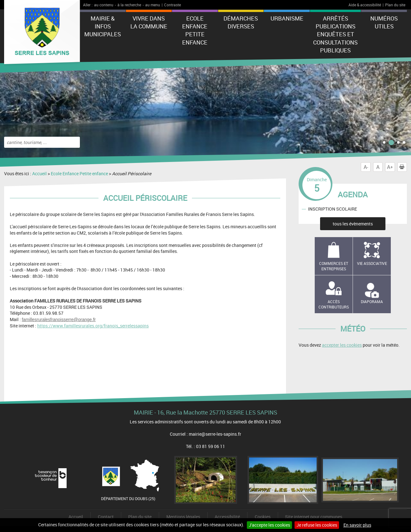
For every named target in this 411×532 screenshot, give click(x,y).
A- (366, 167)
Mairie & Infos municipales (103, 26)
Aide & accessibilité (365, 5)
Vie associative (372, 263)
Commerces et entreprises (334, 266)
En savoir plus (357, 525)
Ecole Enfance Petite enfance (195, 30)
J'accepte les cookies (269, 525)
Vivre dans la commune (149, 22)
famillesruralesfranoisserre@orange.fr (59, 320)
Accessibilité (227, 517)
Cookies (263, 517)
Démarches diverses (241, 22)
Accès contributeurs (334, 304)
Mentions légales (183, 517)
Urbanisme (287, 18)
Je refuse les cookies (317, 525)
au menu (153, 5)
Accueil (39, 173)
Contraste (173, 5)
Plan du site (395, 5)
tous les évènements (353, 224)
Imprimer (403, 167)
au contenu (104, 5)
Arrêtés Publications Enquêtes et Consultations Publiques (335, 34)
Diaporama (372, 302)
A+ (390, 167)
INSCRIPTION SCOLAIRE (333, 209)
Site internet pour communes (314, 517)
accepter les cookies (342, 345)
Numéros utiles (384, 22)
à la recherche (129, 5)
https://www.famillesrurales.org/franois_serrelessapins (93, 326)
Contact (106, 517)
